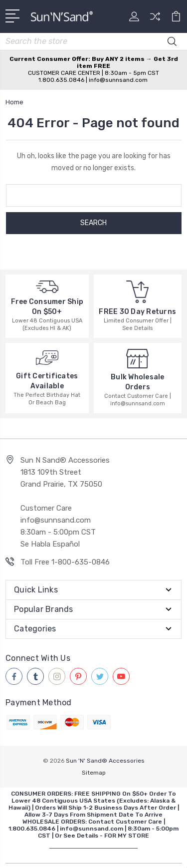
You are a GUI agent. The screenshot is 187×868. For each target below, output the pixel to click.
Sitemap (94, 773)
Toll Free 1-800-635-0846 (65, 562)
